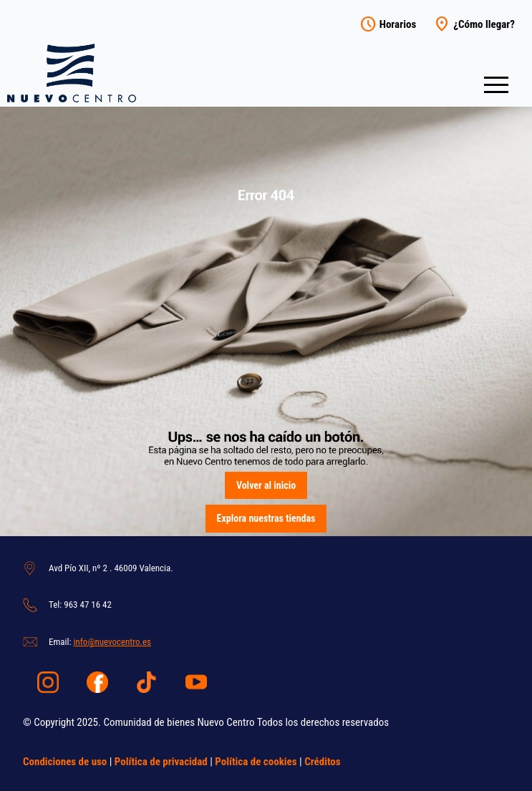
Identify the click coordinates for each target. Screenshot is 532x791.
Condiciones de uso (65, 762)
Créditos (322, 762)
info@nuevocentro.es (112, 642)
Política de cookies (256, 762)
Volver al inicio (266, 485)
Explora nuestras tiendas (266, 518)
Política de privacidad (161, 762)
